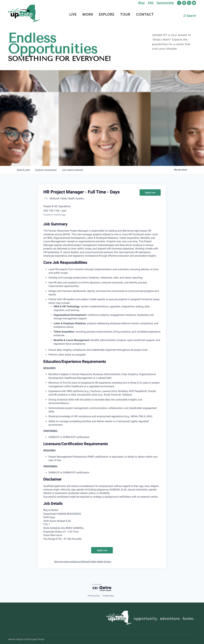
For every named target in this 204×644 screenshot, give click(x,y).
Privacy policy (94, 596)
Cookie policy (108, 596)
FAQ (151, 3)
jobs (24, 170)
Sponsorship (165, 3)
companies (46, 170)
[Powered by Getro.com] (102, 588)
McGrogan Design (35, 639)
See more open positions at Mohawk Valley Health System (83, 562)
